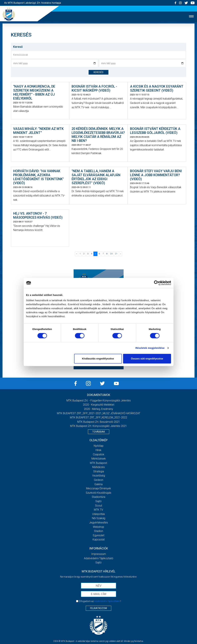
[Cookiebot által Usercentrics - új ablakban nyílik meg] (156, 283)
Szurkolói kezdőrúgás (98, 493)
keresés (98, 72)
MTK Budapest (98, 463)
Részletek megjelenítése (150, 348)
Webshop (98, 527)
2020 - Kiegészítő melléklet (99, 405)
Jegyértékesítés (98, 523)
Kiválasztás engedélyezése (98, 359)
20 (111, 254)
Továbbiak (99, 432)
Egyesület (99, 535)
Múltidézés (98, 467)
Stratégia (99, 471)
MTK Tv (98, 510)
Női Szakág (99, 518)
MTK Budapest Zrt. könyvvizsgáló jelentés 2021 (98, 426)
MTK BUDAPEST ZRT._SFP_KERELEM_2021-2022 (98, 417)
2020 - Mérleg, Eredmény (98, 409)
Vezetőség (99, 476)
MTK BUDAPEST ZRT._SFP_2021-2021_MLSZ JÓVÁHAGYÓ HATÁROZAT (99, 413)
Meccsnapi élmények (98, 488)
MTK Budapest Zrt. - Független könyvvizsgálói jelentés (99, 401)
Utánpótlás (99, 514)
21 (116, 254)
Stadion (99, 531)
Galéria (98, 484)
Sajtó (98, 501)
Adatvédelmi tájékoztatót (107, 601)
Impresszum (99, 554)
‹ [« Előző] (77, 254)
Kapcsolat (99, 540)
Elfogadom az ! (100, 601)
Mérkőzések (99, 459)
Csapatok (99, 454)
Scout (99, 506)
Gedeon (99, 480)
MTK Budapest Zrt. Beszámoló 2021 (99, 422)
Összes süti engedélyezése (147, 359)
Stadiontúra (98, 497)
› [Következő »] (121, 254)
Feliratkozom (98, 608)
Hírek (98, 450)
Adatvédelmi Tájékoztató (99, 558)
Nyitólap (99, 446)
